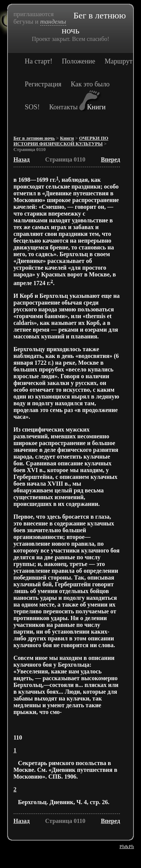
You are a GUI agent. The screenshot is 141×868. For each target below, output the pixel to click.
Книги (96, 107)
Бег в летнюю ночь (34, 138)
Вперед (110, 159)
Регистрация (43, 84)
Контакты (64, 107)
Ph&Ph (127, 846)
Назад (22, 159)
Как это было (90, 84)
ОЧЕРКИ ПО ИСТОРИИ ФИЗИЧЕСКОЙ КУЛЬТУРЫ (61, 141)
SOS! (32, 107)
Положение (79, 61)
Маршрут (118, 61)
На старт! (39, 61)
